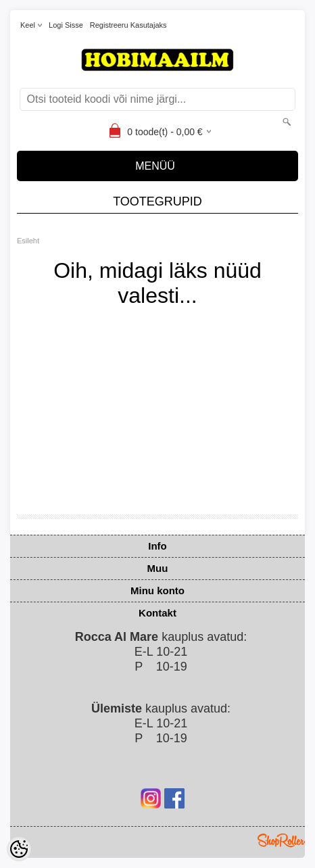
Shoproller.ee (281, 840)
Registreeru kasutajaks (128, 25)
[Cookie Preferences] (19, 849)
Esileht (28, 241)
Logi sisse (66, 25)
